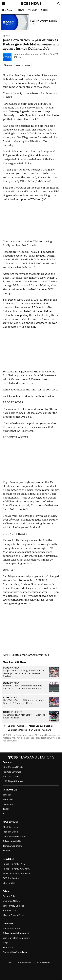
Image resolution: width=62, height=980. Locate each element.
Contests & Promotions (14, 837)
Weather (33, 10)
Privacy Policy (10, 896)
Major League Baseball (41, 726)
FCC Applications (12, 878)
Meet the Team (10, 827)
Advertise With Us (12, 841)
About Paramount (12, 929)
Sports (45, 10)
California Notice (11, 901)
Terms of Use (9, 911)
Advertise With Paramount (16, 933)
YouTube (7, 795)
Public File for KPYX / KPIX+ (17, 869)
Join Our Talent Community (17, 938)
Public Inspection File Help (16, 874)
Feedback (8, 948)
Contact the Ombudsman (15, 952)
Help (5, 943)
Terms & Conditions (13, 846)
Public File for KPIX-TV (14, 864)
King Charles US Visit (14, 767)
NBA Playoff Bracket (13, 781)
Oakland (47, 730)
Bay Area (7, 10)
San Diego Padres (17, 730)
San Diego (35, 730)
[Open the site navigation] (12, 3)
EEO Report (9, 883)
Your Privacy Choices (13, 906)
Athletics (22, 726)
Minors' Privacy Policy (14, 915)
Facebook (8, 799)
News (22, 10)
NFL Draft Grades (11, 777)
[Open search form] (58, 3)
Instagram (8, 804)
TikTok (6, 809)
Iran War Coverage (12, 772)
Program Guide (10, 832)
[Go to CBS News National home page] (31, 3)
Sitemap (7, 851)
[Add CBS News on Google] (17, 65)
